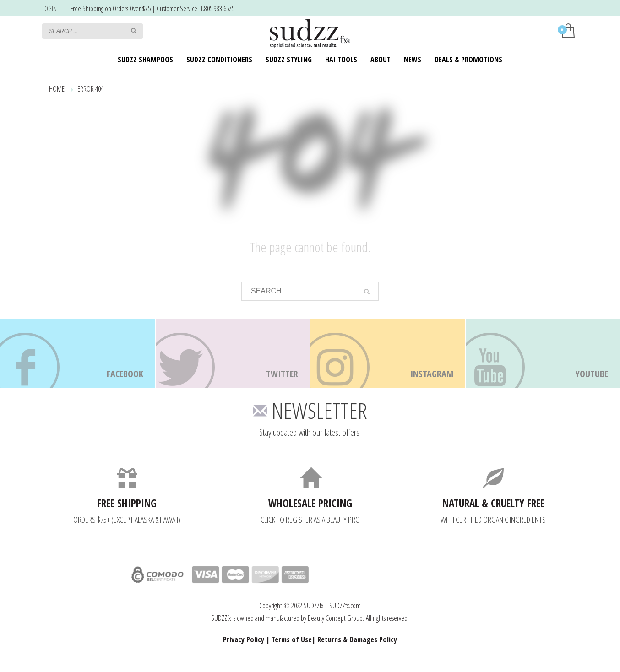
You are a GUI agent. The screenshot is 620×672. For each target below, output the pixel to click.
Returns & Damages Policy (357, 639)
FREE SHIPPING (127, 503)
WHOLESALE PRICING (310, 503)
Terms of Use (292, 639)
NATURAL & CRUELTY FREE (493, 503)
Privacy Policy (244, 639)
